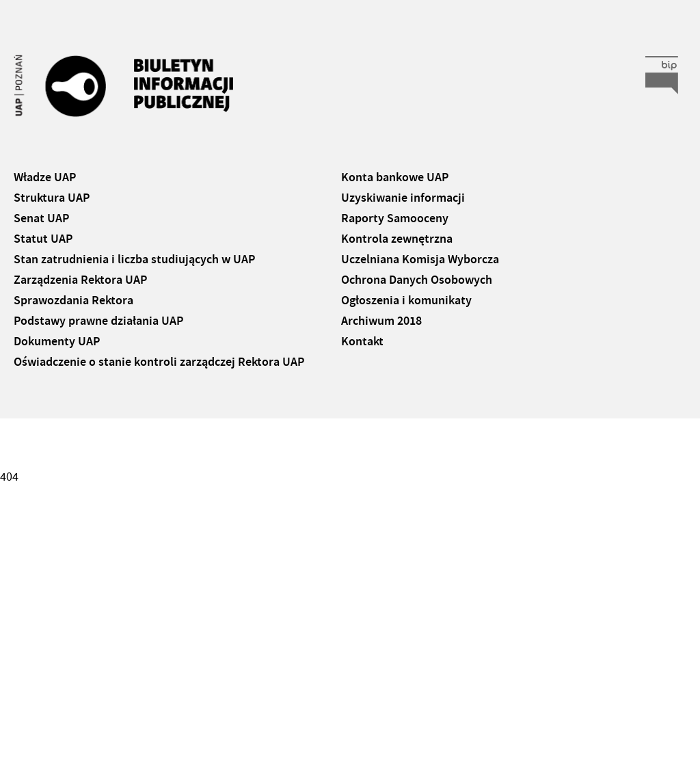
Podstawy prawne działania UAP (98, 321)
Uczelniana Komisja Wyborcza (420, 259)
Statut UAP (43, 239)
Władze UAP (45, 177)
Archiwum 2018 (381, 321)
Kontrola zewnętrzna (397, 239)
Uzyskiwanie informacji (403, 198)
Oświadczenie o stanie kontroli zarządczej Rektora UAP (159, 362)
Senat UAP (41, 218)
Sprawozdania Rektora (73, 300)
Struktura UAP (52, 198)
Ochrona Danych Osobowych (417, 280)
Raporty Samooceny (395, 218)
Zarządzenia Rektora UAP (80, 280)
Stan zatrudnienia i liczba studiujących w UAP (134, 259)
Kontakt (362, 341)
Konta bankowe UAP (395, 177)
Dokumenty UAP (57, 341)
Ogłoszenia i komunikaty (406, 300)
